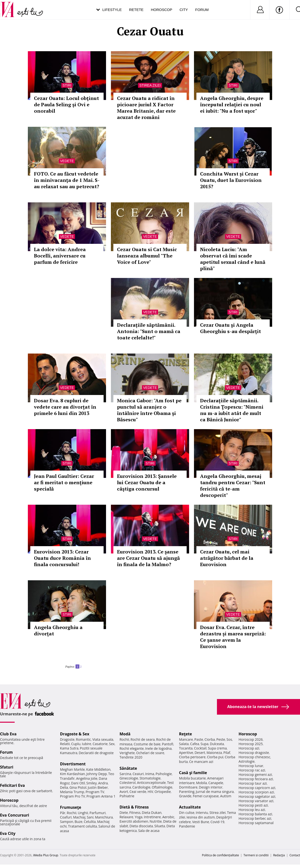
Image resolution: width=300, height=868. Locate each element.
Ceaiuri (138, 774)
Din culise (187, 813)
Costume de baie (147, 744)
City (184, 10)
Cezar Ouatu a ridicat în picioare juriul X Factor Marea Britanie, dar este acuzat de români (146, 108)
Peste (221, 739)
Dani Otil (78, 783)
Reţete (186, 734)
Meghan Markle (73, 769)
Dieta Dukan (152, 813)
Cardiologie (141, 787)
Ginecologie (129, 778)
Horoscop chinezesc (254, 757)
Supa (205, 744)
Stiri (67, 85)
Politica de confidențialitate (220, 855)
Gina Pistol (78, 787)
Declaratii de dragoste (96, 753)
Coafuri (66, 817)
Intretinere (152, 817)
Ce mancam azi (201, 762)
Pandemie (187, 826)
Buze (78, 822)
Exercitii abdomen (134, 821)
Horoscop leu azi (252, 810)
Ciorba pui (215, 757)
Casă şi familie (193, 773)
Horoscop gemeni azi (255, 774)
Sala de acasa (149, 831)
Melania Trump (72, 792)
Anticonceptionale (151, 783)
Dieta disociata (141, 826)
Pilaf (227, 753)
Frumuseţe (71, 807)
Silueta (160, 826)
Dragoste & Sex (75, 734)
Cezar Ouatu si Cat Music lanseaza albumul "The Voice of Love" (147, 256)
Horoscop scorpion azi (256, 792)
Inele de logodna (158, 748)
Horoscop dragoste (254, 753)
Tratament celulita (83, 826)
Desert (200, 753)
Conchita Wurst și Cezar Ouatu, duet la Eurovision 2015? (231, 180)
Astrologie (246, 761)
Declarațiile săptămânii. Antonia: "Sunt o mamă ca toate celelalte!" (149, 331)
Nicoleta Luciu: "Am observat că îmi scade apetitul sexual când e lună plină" (233, 259)
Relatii (65, 744)
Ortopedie (163, 792)
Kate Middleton (98, 769)
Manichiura (104, 817)
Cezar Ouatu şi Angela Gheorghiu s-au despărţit (230, 328)
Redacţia (279, 855)
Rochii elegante (132, 748)
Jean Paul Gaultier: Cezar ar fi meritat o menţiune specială (64, 482)
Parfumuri (97, 813)
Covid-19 (217, 822)
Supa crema (217, 748)
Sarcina (125, 774)
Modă (125, 734)
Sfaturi (7, 767)
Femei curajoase (206, 796)
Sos (229, 739)
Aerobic (168, 817)
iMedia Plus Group (46, 855)
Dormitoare (188, 787)
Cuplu (76, 744)
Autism (226, 796)
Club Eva (8, 734)
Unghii (83, 813)
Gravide (185, 796)
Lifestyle (112, 10)
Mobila (202, 783)
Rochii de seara (143, 739)
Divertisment (73, 764)
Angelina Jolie (87, 778)
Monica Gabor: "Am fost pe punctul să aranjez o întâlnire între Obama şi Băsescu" (149, 410)
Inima (150, 774)
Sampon (67, 822)
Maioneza (214, 753)
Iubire (86, 744)
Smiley (91, 783)
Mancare (186, 739)
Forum (202, 10)
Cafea (195, 744)
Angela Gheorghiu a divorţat (58, 630)
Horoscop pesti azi (253, 805)
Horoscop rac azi (252, 770)
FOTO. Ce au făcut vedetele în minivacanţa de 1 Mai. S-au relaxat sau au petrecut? (67, 180)
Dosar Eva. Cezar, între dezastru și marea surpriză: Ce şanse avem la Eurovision (233, 637)
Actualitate (190, 807)
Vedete (67, 161)
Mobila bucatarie (193, 778)
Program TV (95, 792)
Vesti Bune (201, 822)
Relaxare (126, 817)
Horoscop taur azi (252, 783)
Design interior (211, 787)
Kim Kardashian (73, 774)
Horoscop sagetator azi (257, 796)
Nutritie (156, 821)
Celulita (90, 822)
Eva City (8, 833)
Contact (295, 855)
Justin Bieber (98, 787)
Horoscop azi (249, 748)
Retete (136, 10)
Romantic (84, 739)
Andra (103, 783)
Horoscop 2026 (251, 739)
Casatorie (100, 744)
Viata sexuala (103, 739)
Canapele (216, 783)
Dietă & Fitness (134, 807)
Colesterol (128, 783)
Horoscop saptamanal (256, 823)
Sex (112, 744)
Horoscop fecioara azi (256, 779)
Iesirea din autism (201, 817)
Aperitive (186, 753)
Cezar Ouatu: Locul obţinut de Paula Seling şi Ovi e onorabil (66, 104)
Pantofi (168, 744)
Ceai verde (138, 792)
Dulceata (217, 744)
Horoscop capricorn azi (257, 788)
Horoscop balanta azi (255, 814)
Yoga (139, 817)
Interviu (202, 813)
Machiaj (79, 817)
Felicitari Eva (12, 785)
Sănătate (128, 768)
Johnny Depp (97, 774)
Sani (90, 817)
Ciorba (210, 739)
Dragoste (67, 739)
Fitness (135, 813)
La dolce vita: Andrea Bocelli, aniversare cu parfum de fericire (60, 256)
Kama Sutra (69, 748)
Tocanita (186, 748)
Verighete (127, 753)
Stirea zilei (150, 85)
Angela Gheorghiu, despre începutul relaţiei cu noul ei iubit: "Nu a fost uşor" (232, 104)
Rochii (71, 813)
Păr (63, 813)
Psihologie (164, 774)
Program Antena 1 (101, 796)
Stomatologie (150, 778)
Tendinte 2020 (131, 757)
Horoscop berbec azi (255, 818)
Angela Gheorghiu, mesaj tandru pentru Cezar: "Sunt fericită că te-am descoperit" (233, 486)
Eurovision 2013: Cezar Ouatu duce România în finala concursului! (62, 558)
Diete (124, 813)
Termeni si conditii (256, 855)
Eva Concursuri (15, 815)
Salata (184, 744)
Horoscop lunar (251, 766)
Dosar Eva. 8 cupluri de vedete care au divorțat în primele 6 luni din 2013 (65, 407)
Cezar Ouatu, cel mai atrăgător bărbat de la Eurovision (227, 558)
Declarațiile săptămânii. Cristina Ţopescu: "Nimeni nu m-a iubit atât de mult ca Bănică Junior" (232, 410)
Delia (64, 787)
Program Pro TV (73, 796)
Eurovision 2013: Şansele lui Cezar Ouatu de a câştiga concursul (147, 482)
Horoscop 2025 (251, 744)
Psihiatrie (127, 796)
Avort (124, 792)
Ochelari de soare (150, 753)
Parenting (187, 792)
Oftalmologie (162, 787)
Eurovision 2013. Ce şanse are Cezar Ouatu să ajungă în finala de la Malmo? (148, 558)
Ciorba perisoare (192, 757)
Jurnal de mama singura (215, 792)
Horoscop (161, 10)
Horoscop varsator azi (256, 801)
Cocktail (200, 748)
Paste (199, 739)
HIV (150, 792)
